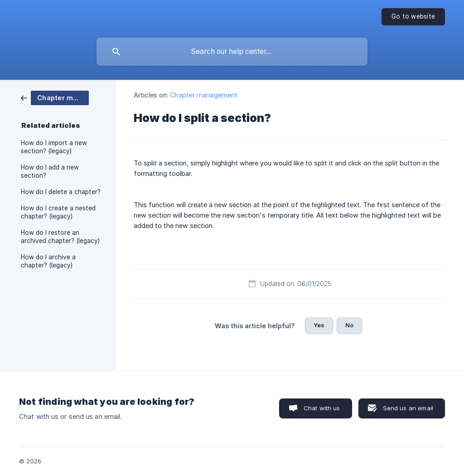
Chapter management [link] (204, 95)
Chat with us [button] (322, 408)
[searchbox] (232, 52)
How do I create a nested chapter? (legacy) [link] (58, 212)
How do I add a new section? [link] (50, 171)
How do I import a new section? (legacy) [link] (54, 147)
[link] (55, 97)
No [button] (349, 325)
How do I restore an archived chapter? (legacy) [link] (60, 237)
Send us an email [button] (408, 408)
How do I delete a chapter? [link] (61, 192)
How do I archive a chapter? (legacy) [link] (48, 261)
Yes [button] (319, 325)
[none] (413, 17)
